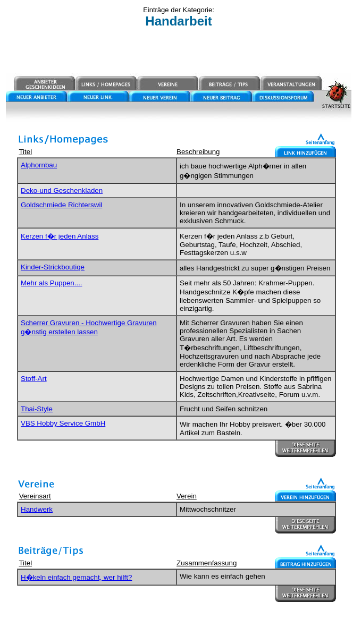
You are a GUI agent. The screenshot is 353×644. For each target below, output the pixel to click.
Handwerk (37, 509)
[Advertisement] (179, 52)
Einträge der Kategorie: (179, 10)
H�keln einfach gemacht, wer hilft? (76, 577)
